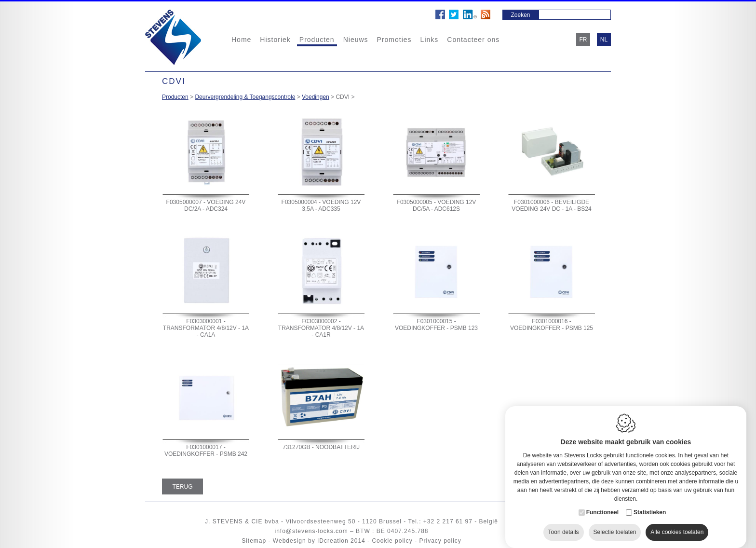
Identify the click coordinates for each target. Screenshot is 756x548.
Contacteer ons (473, 40)
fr (583, 40)
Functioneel (602, 503)
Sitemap (254, 541)
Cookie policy (392, 541)
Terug (183, 487)
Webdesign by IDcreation (311, 541)
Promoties (394, 40)
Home (241, 40)
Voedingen (316, 97)
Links (430, 40)
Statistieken (650, 503)
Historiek (275, 40)
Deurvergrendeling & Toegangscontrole (245, 97)
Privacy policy (440, 541)
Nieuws (356, 40)
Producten (317, 40)
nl (604, 40)
